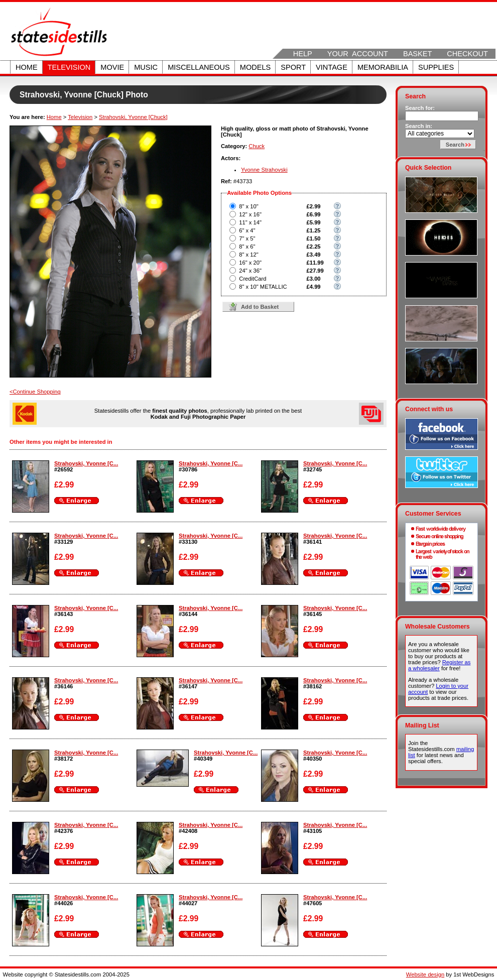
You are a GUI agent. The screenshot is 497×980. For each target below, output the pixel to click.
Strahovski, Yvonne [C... (86, 463)
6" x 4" (247, 230)
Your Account (358, 54)
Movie (112, 67)
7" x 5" (247, 238)
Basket (417, 54)
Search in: (419, 126)
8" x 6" (247, 247)
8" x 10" (248, 206)
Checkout (467, 54)
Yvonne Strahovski (264, 170)
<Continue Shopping (35, 392)
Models (255, 67)
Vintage (332, 67)
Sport (293, 67)
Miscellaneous (199, 67)
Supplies (436, 67)
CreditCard (253, 279)
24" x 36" (250, 271)
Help (303, 54)
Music (146, 67)
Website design (425, 974)
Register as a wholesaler (439, 665)
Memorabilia (383, 67)
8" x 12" (248, 255)
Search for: (420, 108)
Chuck (257, 146)
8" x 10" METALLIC (263, 287)
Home (27, 67)
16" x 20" (250, 263)
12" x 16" (250, 214)
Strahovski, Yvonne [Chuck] (133, 117)
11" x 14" (250, 222)
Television (69, 67)
